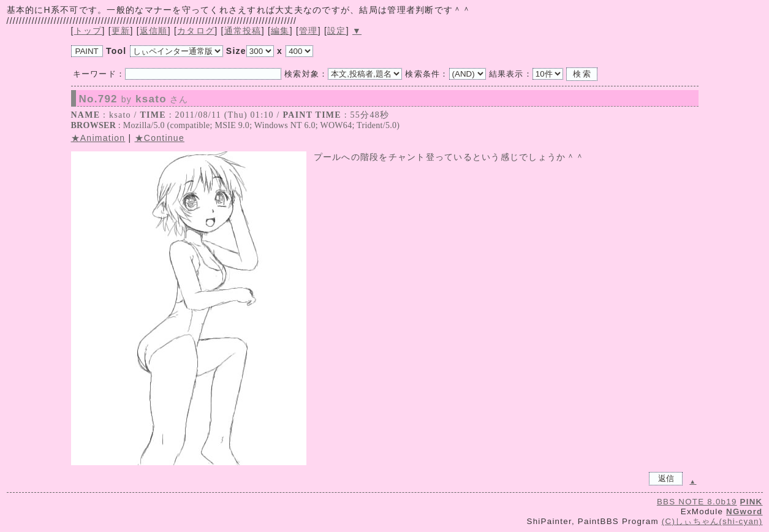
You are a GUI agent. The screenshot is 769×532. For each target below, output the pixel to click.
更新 (121, 31)
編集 (280, 31)
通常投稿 (243, 31)
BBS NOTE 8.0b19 (697, 502)
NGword (744, 511)
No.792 (134, 99)
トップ (88, 31)
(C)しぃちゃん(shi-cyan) (712, 521)
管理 (309, 31)
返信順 (154, 31)
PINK (752, 502)
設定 (337, 31)
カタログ (196, 31)
